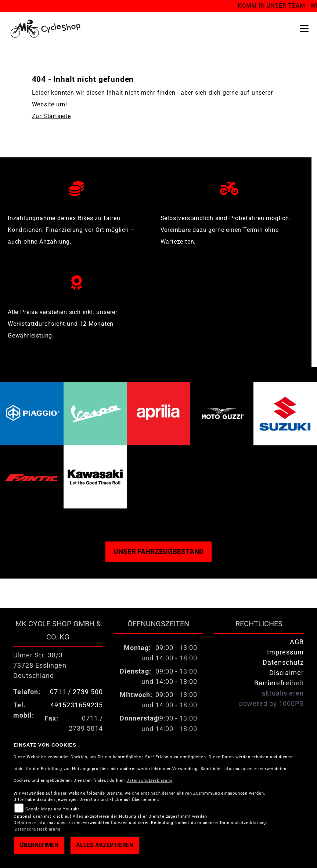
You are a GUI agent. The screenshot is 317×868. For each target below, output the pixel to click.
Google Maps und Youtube (53, 809)
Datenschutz (283, 663)
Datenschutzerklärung (149, 781)
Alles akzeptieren (105, 845)
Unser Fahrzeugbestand (158, 552)
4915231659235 (77, 705)
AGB (297, 642)
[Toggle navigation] (304, 29)
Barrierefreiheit (279, 683)
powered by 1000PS (271, 704)
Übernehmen (39, 845)
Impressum (285, 652)
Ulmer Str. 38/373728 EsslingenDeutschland (40, 665)
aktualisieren (283, 693)
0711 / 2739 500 (76, 692)
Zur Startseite (51, 116)
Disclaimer (287, 673)
